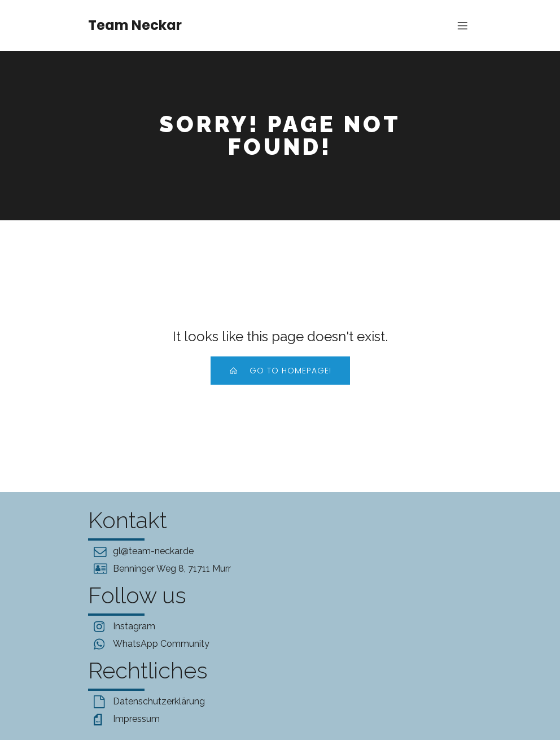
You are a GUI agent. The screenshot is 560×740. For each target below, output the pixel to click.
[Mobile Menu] (462, 25)
